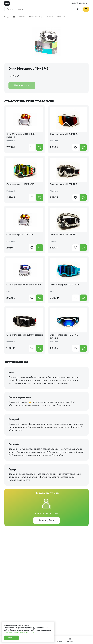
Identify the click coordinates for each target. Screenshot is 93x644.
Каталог (22, 17)
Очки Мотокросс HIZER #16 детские (64, 337)
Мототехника (35, 17)
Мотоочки (61, 17)
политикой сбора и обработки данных (19, 632)
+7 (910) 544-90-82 (80, 3)
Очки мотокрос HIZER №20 (64, 134)
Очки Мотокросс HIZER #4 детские (20, 337)
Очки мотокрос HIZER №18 (20, 184)
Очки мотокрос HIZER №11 (64, 235)
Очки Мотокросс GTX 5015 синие (24, 285)
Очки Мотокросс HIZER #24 (65, 285)
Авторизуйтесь (46, 521)
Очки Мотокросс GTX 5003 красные (21, 136)
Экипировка (49, 17)
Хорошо (11, 638)
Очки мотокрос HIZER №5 (64, 184)
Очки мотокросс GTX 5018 (20, 235)
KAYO (9, 292)
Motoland (11, 141)
